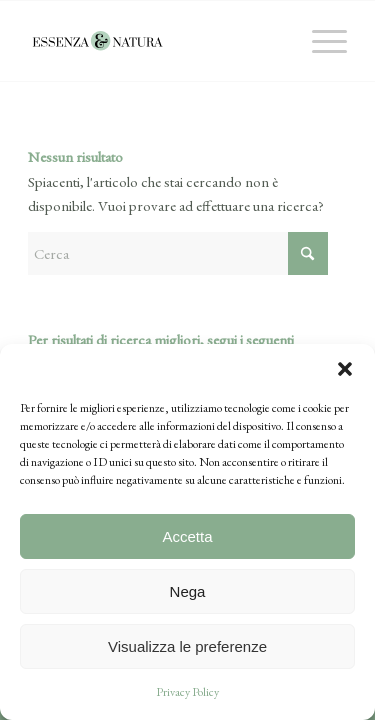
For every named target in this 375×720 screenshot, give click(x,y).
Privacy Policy (187, 692)
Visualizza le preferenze (187, 646)
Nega (188, 591)
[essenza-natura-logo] (155, 41)
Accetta (187, 536)
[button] (345, 369)
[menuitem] (319, 41)
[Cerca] (178, 253)
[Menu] (319, 41)
